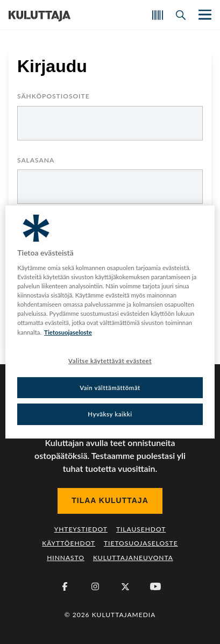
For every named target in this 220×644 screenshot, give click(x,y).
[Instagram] (95, 586)
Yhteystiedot (81, 529)
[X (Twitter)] (125, 586)
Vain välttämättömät (110, 388)
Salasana (36, 161)
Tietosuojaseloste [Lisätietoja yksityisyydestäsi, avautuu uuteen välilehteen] (68, 332)
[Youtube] (155, 586)
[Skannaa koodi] (158, 15)
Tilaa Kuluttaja (110, 500)
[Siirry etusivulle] (40, 15)
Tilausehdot (141, 529)
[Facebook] (65, 586)
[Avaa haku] (181, 15)
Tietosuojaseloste (141, 543)
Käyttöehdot (69, 543)
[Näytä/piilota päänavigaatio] (204, 15)
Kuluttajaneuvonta (133, 558)
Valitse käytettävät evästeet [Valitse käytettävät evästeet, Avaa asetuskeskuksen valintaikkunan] (110, 361)
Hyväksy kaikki (110, 415)
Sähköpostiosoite (54, 97)
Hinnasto (66, 558)
